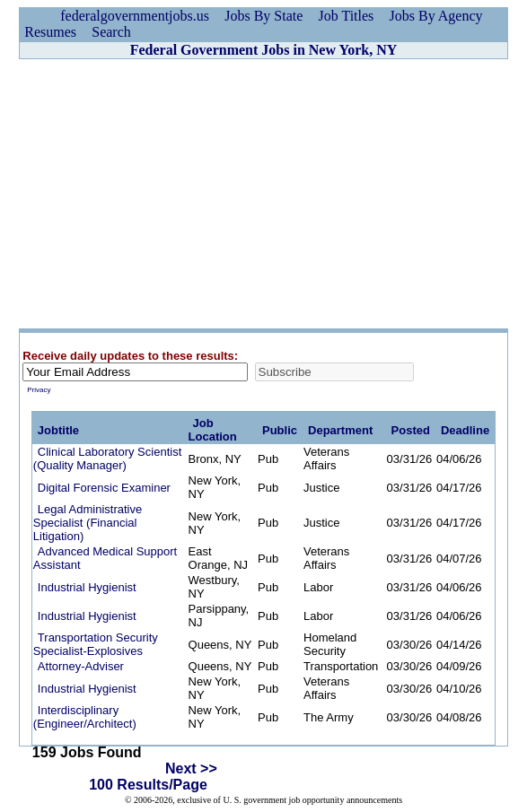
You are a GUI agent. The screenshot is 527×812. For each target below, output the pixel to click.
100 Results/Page (148, 785)
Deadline (465, 430)
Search (111, 32)
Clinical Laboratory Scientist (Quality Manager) (107, 458)
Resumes (50, 32)
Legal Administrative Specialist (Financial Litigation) (88, 523)
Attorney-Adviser (81, 666)
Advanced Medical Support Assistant (105, 558)
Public (280, 430)
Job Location (213, 430)
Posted (411, 430)
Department (340, 430)
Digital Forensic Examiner (104, 488)
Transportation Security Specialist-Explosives (96, 644)
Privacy (39, 390)
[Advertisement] (264, 194)
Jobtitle (58, 430)
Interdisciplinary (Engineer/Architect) (85, 717)
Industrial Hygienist (87, 587)
